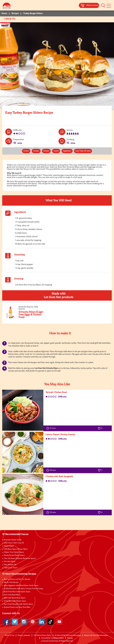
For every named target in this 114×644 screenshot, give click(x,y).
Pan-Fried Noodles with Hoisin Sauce (18, 604)
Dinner (46, 151)
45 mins (52, 428)
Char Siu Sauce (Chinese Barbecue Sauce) (20, 558)
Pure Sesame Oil (10, 565)
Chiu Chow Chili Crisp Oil (14, 543)
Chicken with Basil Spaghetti (59, 476)
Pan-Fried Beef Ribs (12, 595)
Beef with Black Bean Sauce (15, 598)
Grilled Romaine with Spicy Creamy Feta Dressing (23, 589)
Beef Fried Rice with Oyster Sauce (17, 592)
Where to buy (93, 5)
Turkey (36, 151)
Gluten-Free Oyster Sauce (14, 552)
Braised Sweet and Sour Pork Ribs (17, 607)
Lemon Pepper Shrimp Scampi (60, 434)
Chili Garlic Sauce (11, 568)
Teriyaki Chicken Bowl (56, 392)
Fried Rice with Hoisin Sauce (15, 601)
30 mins (52, 512)
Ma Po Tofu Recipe (11, 582)
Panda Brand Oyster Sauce (14, 555)
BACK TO (11, 19)
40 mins (52, 470)
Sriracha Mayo (52, 368)
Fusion (26, 151)
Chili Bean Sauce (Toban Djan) (16, 549)
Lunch (56, 151)
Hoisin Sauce (9, 546)
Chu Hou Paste (10, 562)
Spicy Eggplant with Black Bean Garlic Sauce (21, 586)
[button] (103, 5)
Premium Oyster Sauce (13, 540)
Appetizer (67, 151)
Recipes (15, 13)
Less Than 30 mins (83, 151)
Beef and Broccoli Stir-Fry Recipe (17, 579)
